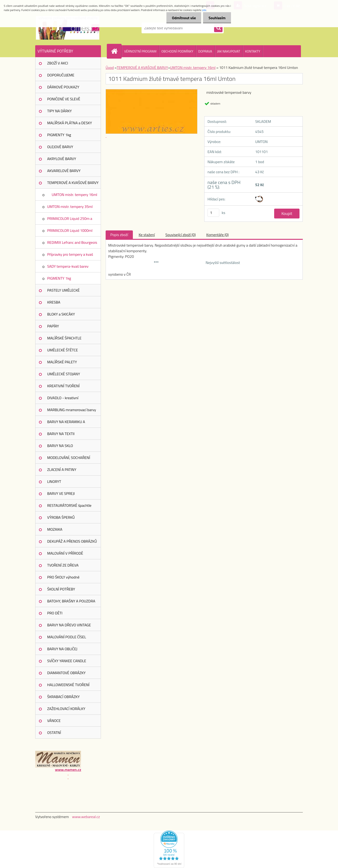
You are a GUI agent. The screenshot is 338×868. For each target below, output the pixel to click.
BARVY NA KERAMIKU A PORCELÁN (66, 423)
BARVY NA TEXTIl (61, 434)
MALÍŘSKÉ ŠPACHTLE (64, 338)
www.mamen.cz (68, 770)
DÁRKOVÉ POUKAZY (63, 87)
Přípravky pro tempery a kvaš (70, 254)
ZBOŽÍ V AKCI (58, 63)
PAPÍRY (53, 326)
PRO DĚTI (55, 613)
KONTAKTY (253, 51)
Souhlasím (217, 18)
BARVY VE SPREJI (61, 493)
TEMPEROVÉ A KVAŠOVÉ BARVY (73, 183)
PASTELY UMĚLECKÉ (63, 290)
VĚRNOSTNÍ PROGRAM (140, 51)
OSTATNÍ (54, 733)
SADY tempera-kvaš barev (68, 266)
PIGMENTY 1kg (59, 135)
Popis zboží (119, 235)
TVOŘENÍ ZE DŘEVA (63, 565)
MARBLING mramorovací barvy (72, 410)
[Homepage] (116, 51)
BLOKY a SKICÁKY (61, 314)
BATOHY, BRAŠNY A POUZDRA (71, 601)
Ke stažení (147, 235)
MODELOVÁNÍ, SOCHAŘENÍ (69, 458)
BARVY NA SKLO (60, 446)
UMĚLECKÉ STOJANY (64, 374)
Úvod (110, 68)
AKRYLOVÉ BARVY (62, 159)
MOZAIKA (55, 529)
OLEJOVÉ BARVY (60, 147)
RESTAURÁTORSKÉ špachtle (69, 505)
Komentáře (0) (217, 235)
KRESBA (54, 302)
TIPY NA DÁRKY (60, 111)
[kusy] (213, 213)
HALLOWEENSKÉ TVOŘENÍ (68, 685)
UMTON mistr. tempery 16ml (74, 195)
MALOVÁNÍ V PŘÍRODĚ (65, 553)
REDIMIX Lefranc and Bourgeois (72, 242)
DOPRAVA (205, 51)
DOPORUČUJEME (61, 75)
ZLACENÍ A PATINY (62, 470)
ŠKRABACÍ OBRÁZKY (63, 697)
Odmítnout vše (183, 18)
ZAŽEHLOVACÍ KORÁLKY (66, 709)
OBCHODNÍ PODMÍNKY (177, 51)
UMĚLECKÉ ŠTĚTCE (63, 350)
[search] (218, 28)
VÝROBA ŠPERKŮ (61, 517)
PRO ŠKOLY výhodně (63, 577)
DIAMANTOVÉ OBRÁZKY (66, 673)
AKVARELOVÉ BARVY (64, 171)
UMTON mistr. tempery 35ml (70, 207)
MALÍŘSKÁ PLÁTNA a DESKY (70, 123)
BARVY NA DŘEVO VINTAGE (69, 625)
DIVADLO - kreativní (63, 398)
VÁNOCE (54, 721)
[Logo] (67, 28)
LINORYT (54, 481)
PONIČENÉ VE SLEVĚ (64, 99)
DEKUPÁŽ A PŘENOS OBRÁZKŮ (72, 541)
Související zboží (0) (181, 235)
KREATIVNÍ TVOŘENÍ (63, 386)
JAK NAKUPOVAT (229, 51)
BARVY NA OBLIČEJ (62, 649)
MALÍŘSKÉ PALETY (62, 362)
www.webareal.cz (86, 817)
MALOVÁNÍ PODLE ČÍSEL (67, 637)
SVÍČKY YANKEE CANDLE (67, 661)
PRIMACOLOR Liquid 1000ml (70, 230)
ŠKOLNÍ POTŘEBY (61, 589)
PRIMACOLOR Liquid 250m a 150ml (70, 220)
